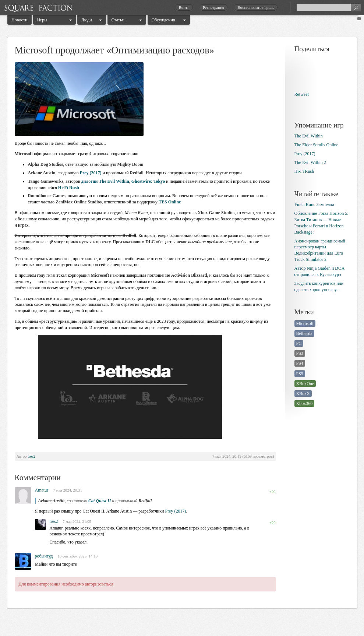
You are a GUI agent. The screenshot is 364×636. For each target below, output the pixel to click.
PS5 (300, 374)
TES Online (170, 202)
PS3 (300, 353)
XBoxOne (305, 384)
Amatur (42, 490)
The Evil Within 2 (310, 163)
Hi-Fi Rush (69, 188)
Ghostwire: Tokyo (148, 181)
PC (299, 343)
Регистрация (213, 7)
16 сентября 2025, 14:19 (77, 556)
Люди (87, 20)
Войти (184, 7)
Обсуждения (163, 20)
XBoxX (303, 394)
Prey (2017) (91, 173)
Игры (42, 20)
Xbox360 (305, 403)
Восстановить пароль (256, 7)
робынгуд (44, 556)
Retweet (302, 94)
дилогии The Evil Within (105, 181)
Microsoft (305, 324)
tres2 (31, 456)
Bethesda (304, 333)
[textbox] (329, 7)
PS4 (300, 363)
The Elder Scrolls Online (317, 145)
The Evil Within (309, 136)
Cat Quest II (100, 501)
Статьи (118, 20)
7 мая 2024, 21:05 (77, 522)
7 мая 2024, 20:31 (68, 490)
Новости (20, 20)
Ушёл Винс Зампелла (314, 205)
